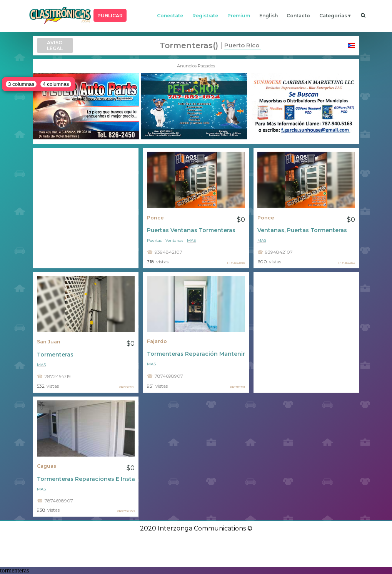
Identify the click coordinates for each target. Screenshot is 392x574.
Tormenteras (55, 355)
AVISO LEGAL (55, 45)
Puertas (154, 240)
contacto (298, 16)
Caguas (47, 466)
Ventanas (174, 240)
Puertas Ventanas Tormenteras (191, 230)
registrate (205, 16)
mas (191, 240)
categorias (333, 16)
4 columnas (56, 84)
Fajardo (157, 341)
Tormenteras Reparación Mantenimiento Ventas (196, 354)
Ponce (155, 218)
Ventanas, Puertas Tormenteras (302, 230)
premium (239, 16)
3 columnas (21, 84)
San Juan (49, 342)
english (269, 16)
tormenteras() (189, 45)
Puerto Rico (242, 45)
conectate (170, 16)
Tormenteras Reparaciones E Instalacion (86, 479)
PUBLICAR (110, 16)
